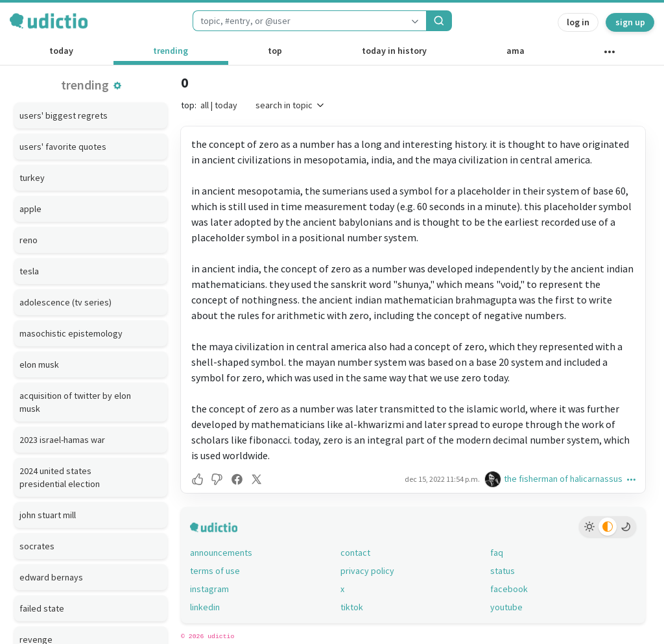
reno (29, 240)
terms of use (215, 571)
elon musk (39, 364)
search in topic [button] (290, 105)
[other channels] (609, 54)
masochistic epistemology (71, 333)
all (205, 105)
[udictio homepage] (49, 21)
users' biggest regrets (64, 115)
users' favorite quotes (63, 147)
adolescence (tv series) (65, 302)
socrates (37, 546)
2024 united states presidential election (60, 477)
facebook (509, 589)
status (503, 571)
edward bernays (51, 577)
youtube (506, 607)
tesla (29, 271)
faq (497, 553)
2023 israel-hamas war (62, 440)
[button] (117, 86)
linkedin (205, 607)
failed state (42, 608)
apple (30, 209)
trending (171, 51)
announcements (221, 553)
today (61, 51)
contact (355, 553)
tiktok (352, 607)
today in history (394, 51)
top (275, 51)
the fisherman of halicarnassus (563, 479)
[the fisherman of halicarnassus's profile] (494, 479)
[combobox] (298, 21)
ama (516, 51)
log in (578, 22)
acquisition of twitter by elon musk (75, 402)
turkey (32, 178)
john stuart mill (48, 515)
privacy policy (367, 571)
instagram (209, 589)
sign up (630, 22)
